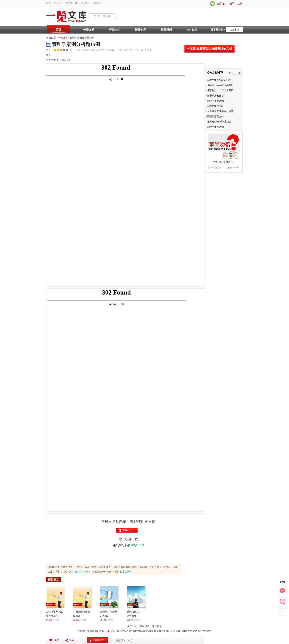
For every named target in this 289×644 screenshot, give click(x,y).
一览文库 (63, 38)
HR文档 (192, 30)
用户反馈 (157, 626)
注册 (240, 4)
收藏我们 (221, 4)
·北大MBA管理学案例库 (219, 122)
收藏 (56, 640)
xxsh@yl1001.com (80, 572)
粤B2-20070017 (189, 631)
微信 (213, 4)
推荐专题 (140, 30)
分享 (71, 640)
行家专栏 (115, 30)
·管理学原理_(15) (215, 116)
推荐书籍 (166, 30)
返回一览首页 (103, 16)
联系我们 (144, 626)
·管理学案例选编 (215, 101)
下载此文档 (127, 531)
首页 (58, 30)
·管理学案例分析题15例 (219, 80)
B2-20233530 (205, 631)
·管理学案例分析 (215, 96)
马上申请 (234, 30)
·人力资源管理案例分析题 (220, 111)
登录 (232, 4)
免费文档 (89, 30)
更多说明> (125, 572)
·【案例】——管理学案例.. (220, 85)
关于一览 (132, 626)
